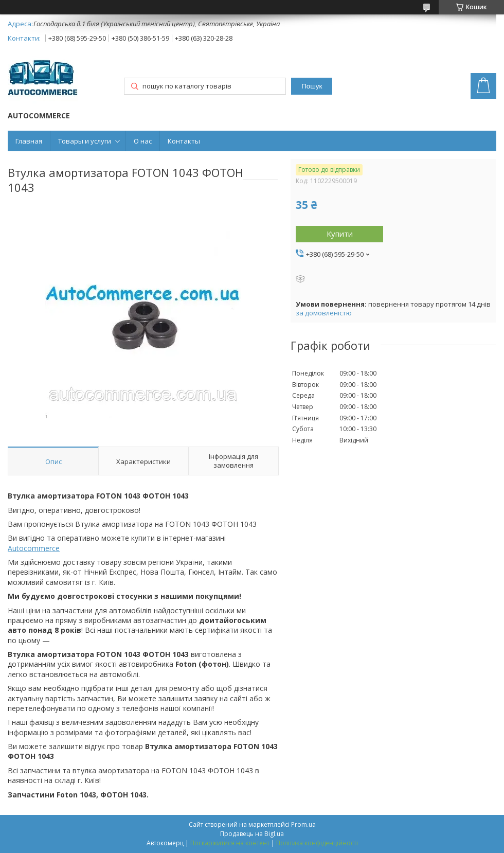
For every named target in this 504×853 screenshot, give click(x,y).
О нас (143, 141)
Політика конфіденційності (317, 843)
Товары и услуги (85, 141)
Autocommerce (34, 548)
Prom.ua (303, 824)
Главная (29, 141)
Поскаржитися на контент (230, 843)
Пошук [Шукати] (312, 86)
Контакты (184, 141)
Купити (340, 234)
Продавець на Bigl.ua (252, 834)
